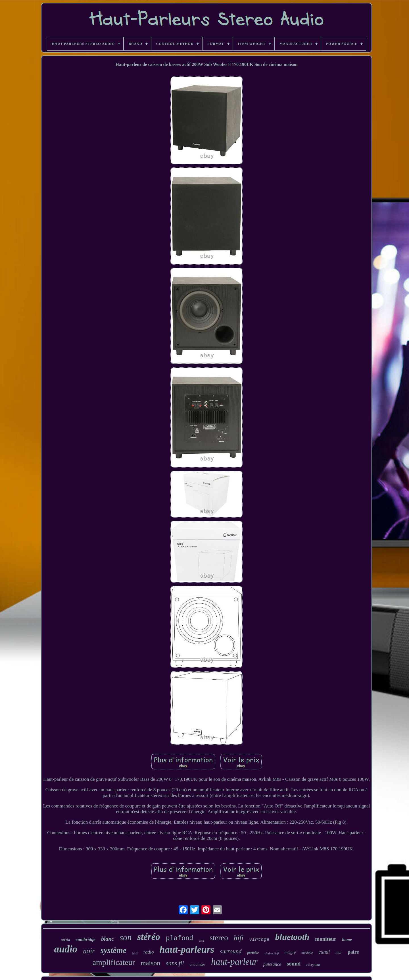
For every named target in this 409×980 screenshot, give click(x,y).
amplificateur (114, 962)
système (114, 950)
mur (339, 953)
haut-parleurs (187, 949)
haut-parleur (234, 962)
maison (150, 963)
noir (89, 951)
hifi (239, 938)
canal (324, 952)
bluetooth (292, 937)
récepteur (313, 965)
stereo (219, 938)
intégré (290, 953)
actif (201, 941)
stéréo (149, 937)
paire (353, 952)
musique (307, 953)
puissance (272, 964)
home (347, 940)
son (126, 937)
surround (231, 951)
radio (149, 952)
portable (253, 953)
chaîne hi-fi (272, 953)
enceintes (197, 964)
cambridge (86, 939)
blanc (108, 939)
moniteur (326, 939)
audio (66, 949)
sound (294, 964)
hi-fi (135, 953)
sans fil (175, 963)
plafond (180, 939)
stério (66, 940)
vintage (259, 939)
